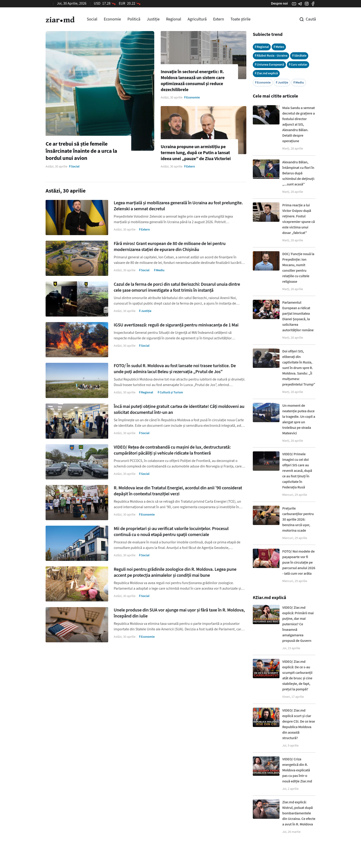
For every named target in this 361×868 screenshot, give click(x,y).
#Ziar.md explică (269, 598)
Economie (112, 19)
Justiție (153, 19)
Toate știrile (240, 19)
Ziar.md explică (266, 73)
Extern (219, 19)
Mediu (299, 82)
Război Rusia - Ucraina (271, 56)
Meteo (279, 47)
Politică (134, 19)
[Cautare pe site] (304, 19)
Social (92, 19)
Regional (174, 19)
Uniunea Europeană (269, 65)
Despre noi (279, 3)
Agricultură (197, 19)
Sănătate (299, 56)
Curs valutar (298, 65)
